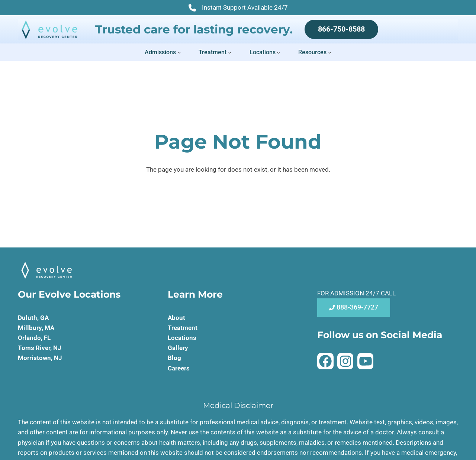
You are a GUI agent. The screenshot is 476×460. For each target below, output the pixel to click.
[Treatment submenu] (230, 52)
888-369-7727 (354, 307)
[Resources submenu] (330, 52)
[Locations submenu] (279, 52)
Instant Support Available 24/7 (238, 8)
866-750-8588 (341, 29)
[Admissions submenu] (179, 52)
